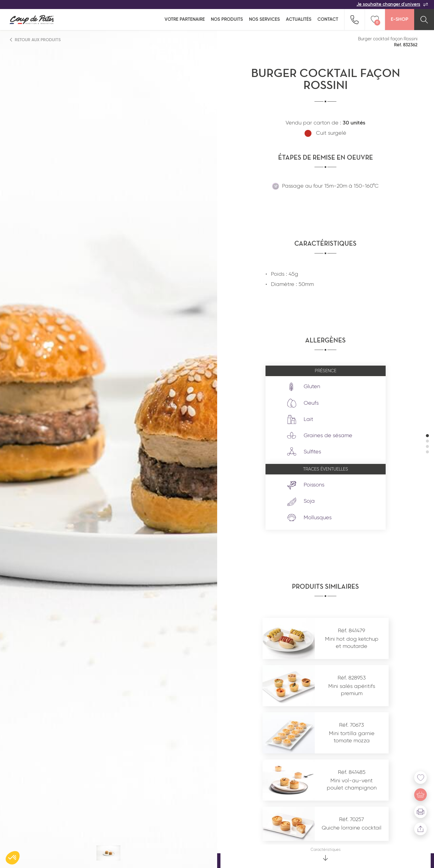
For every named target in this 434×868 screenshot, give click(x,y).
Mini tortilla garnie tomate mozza (352, 737)
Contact (328, 19)
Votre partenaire (185, 19)
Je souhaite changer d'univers (392, 5)
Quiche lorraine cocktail (352, 828)
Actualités (299, 19)
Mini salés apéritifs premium (352, 690)
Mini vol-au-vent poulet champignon (352, 784)
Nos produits (227, 19)
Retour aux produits (35, 40)
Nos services (264, 19)
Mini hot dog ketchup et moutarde (352, 643)
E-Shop (399, 20)
